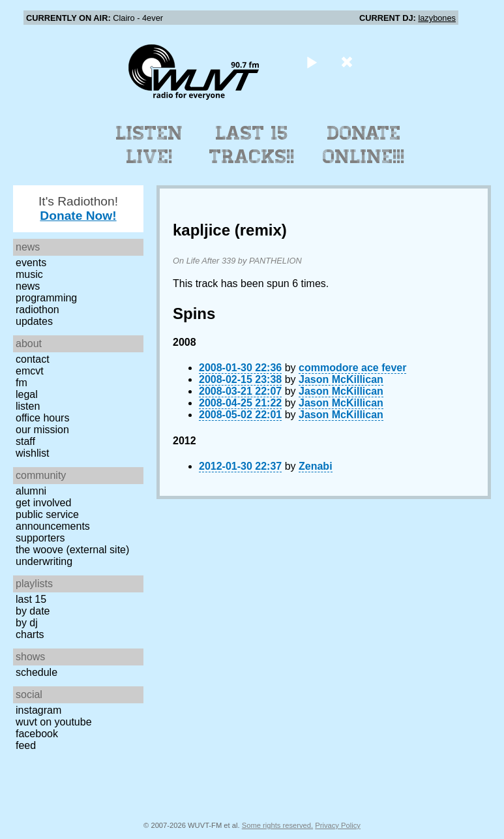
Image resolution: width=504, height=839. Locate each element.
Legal (27, 394)
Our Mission (42, 430)
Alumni (31, 491)
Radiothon (37, 310)
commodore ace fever (352, 368)
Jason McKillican (341, 379)
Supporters (40, 538)
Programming (46, 298)
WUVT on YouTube (54, 722)
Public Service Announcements (53, 520)
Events (31, 263)
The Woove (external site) (72, 550)
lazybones (437, 18)
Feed (26, 745)
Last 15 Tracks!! (252, 145)
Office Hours (42, 418)
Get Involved (43, 503)
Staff (25, 441)
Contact (33, 359)
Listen (28, 406)
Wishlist (33, 453)
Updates (34, 321)
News (28, 286)
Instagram (38, 710)
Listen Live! (150, 145)
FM (22, 383)
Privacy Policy (338, 825)
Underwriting (44, 561)
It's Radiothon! (78, 208)
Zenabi (316, 466)
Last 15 (31, 599)
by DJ (27, 623)
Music (29, 274)
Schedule (37, 672)
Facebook (37, 734)
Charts (30, 634)
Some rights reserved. (277, 825)
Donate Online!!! (364, 145)
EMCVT (30, 371)
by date (33, 611)
